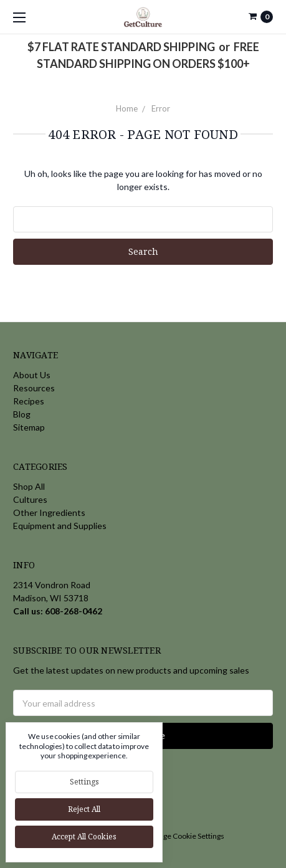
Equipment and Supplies (60, 526)
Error (161, 108)
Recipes (29, 401)
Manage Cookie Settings (184, 836)
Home (127, 108)
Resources (34, 388)
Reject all (84, 809)
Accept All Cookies (84, 837)
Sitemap (29, 427)
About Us (32, 375)
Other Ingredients (49, 513)
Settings (84, 782)
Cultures (30, 499)
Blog (22, 414)
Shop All (29, 486)
